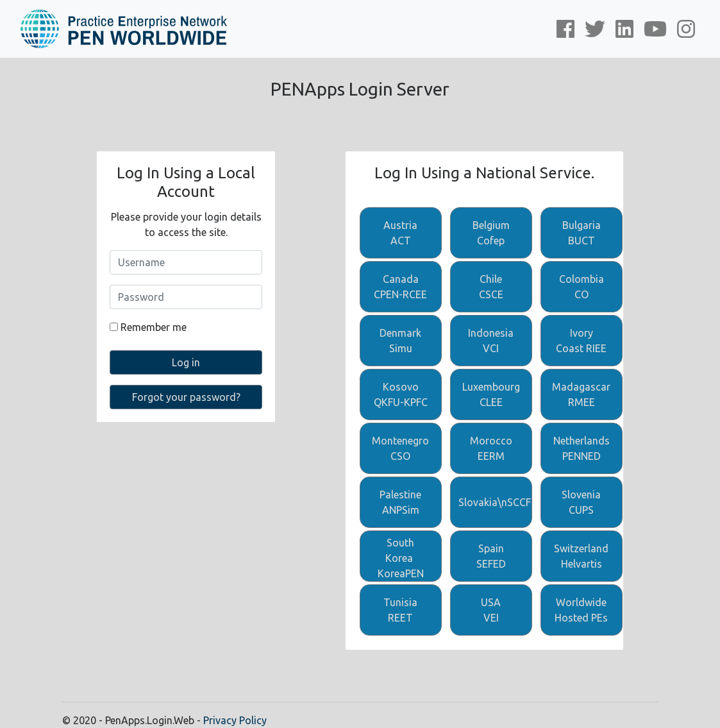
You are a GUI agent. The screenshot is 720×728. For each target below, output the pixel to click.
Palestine (401, 503)
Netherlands (582, 449)
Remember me (148, 327)
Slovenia (582, 503)
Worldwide (582, 611)
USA (491, 611)
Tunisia (401, 611)
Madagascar (582, 395)
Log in (186, 362)
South (401, 559)
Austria (401, 234)
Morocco (491, 449)
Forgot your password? (186, 397)
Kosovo (401, 395)
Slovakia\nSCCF (495, 502)
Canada (401, 288)
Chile (491, 288)
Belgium (491, 234)
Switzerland (582, 557)
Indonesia (491, 342)
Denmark (401, 342)
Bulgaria (582, 234)
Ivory (582, 342)
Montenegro (401, 449)
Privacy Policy (235, 720)
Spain (491, 557)
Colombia (582, 288)
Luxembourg (491, 395)
